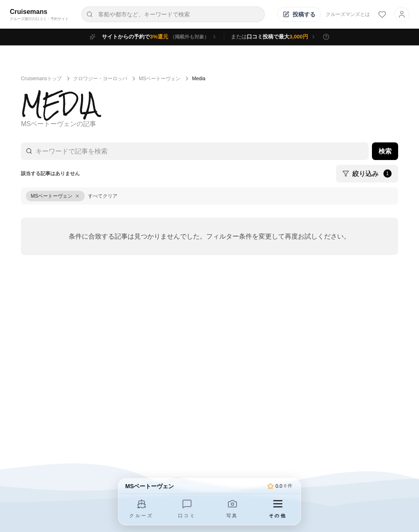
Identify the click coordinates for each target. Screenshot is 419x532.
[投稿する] (299, 14)
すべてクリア (103, 196)
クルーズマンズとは (348, 14)
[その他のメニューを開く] (278, 509)
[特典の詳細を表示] (326, 37)
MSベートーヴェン (160, 79)
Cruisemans (29, 12)
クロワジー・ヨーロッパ (100, 79)
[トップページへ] (195, 486)
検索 (385, 151)
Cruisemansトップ (41, 79)
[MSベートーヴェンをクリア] (55, 196)
